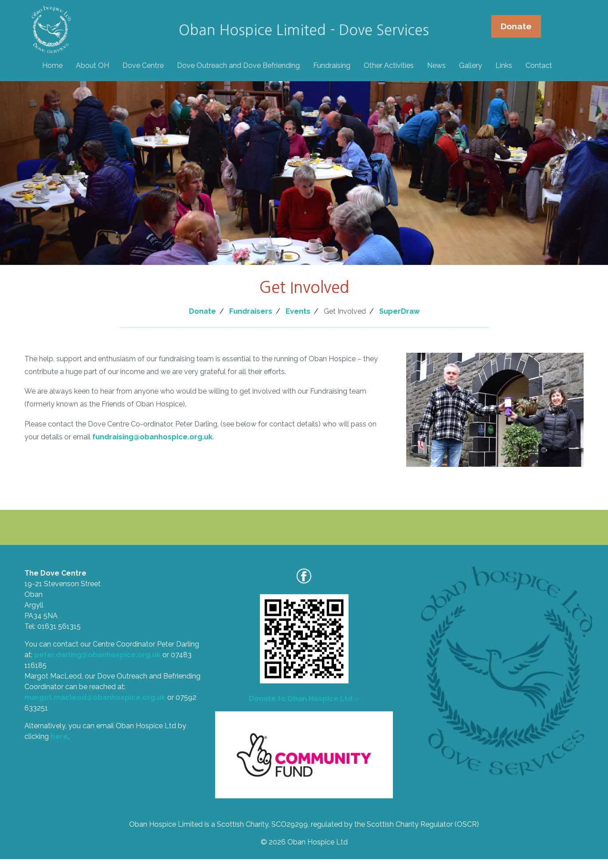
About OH (93, 66)
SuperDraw (399, 311)
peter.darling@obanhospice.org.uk (97, 655)
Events (298, 311)
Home (53, 66)
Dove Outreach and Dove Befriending (239, 66)
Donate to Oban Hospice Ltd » (304, 699)
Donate (516, 27)
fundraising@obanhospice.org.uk (152, 437)
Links (504, 66)
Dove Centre (143, 66)
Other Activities (389, 66)
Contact (539, 66)
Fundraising (332, 66)
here (59, 736)
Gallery (471, 66)
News (437, 66)
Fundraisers (251, 311)
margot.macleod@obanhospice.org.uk (95, 697)
